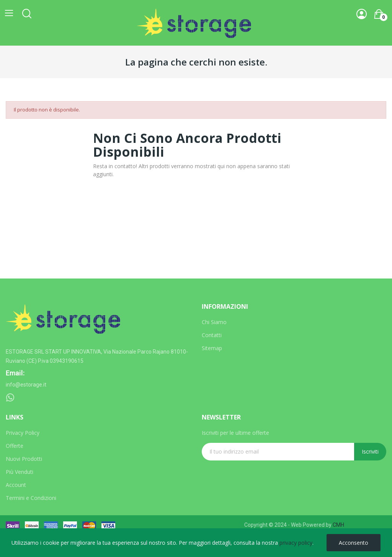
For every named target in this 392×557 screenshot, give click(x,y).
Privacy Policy (23, 433)
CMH (338, 525)
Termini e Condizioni (31, 498)
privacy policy (296, 543)
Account (16, 485)
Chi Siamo (214, 322)
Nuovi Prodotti (24, 459)
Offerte (15, 446)
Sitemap (212, 348)
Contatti (212, 335)
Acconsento (354, 543)
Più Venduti (20, 472)
